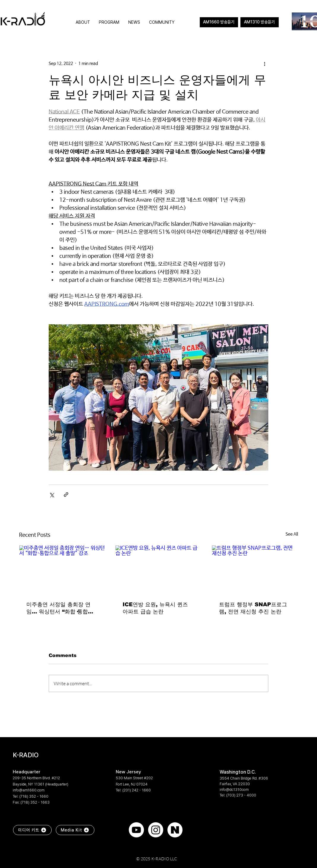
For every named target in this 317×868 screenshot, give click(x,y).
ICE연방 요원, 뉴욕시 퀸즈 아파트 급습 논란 (155, 608)
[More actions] (265, 64)
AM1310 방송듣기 (259, 22)
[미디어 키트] (32, 830)
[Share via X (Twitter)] (51, 495)
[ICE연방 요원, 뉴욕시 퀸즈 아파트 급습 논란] (158, 569)
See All (292, 534)
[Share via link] (66, 495)
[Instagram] (156, 830)
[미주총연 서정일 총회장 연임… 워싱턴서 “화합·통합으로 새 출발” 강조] (62, 569)
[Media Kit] (75, 830)
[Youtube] (136, 830)
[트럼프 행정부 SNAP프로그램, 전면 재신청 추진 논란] (255, 569)
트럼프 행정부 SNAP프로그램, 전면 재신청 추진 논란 (253, 608)
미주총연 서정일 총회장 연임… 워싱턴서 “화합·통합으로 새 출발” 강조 (60, 608)
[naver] (175, 830)
